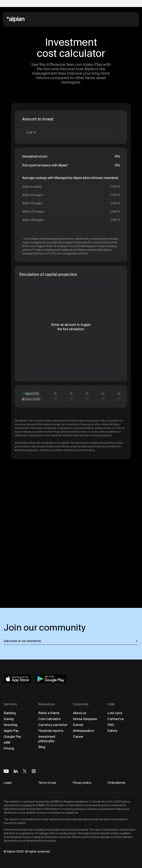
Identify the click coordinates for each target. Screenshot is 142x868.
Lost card (115, 713)
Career (78, 737)
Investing (11, 725)
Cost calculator (50, 719)
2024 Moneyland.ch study (89, 246)
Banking (10, 713)
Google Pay (12, 737)
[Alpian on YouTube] (6, 771)
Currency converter (53, 725)
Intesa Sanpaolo (85, 719)
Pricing (9, 748)
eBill (7, 742)
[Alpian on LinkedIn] (16, 771)
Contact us (116, 719)
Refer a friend (49, 713)
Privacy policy (82, 783)
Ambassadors (83, 731)
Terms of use (47, 783)
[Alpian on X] (25, 771)
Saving (9, 719)
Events (78, 725)
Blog (42, 747)
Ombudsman (116, 783)
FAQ (111, 725)
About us (80, 713)
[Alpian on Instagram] (34, 771)
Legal (7, 783)
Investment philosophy (47, 739)
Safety (112, 731)
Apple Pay (11, 731)
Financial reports (51, 731)
